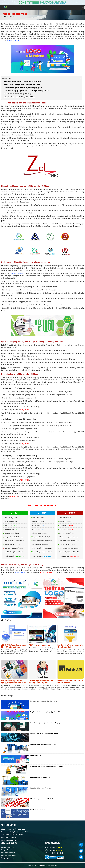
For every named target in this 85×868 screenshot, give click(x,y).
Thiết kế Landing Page (36, 755)
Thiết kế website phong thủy (40, 645)
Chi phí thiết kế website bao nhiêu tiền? (41, 777)
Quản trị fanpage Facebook (37, 810)
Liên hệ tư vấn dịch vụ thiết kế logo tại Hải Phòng (19, 97)
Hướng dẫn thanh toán (7, 850)
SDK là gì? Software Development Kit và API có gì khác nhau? (14, 646)
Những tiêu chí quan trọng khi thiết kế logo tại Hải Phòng (22, 85)
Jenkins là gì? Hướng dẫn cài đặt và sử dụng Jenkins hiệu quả (42, 682)
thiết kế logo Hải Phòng (14, 41)
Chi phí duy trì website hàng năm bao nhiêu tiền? (43, 745)
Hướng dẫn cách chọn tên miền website (41, 788)
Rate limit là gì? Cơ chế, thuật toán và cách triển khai (70, 646)
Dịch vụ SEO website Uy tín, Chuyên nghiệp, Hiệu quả (44, 734)
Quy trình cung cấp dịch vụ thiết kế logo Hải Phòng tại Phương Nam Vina (27, 91)
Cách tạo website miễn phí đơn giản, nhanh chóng (44, 701)
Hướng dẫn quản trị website (8, 858)
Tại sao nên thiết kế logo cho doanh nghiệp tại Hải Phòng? (22, 82)
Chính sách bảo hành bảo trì (8, 853)
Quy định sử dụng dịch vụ (8, 847)
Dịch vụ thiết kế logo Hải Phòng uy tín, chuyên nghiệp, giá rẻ (23, 88)
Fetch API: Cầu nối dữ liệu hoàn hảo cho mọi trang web (70, 682)
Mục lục (42, 78)
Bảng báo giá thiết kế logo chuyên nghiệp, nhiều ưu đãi (45, 712)
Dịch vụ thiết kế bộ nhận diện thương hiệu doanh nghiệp (45, 723)
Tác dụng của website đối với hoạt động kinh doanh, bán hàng (47, 766)
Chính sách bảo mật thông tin (9, 855)
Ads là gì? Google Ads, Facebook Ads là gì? (42, 799)
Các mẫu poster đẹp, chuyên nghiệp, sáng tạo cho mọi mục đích (14, 682)
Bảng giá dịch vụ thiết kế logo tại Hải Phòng (18, 94)
